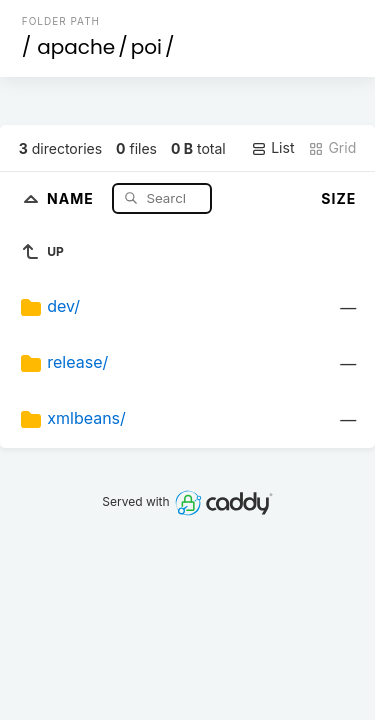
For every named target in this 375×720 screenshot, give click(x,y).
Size (338, 198)
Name (72, 197)
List (272, 148)
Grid (332, 148)
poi (146, 47)
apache (76, 47)
